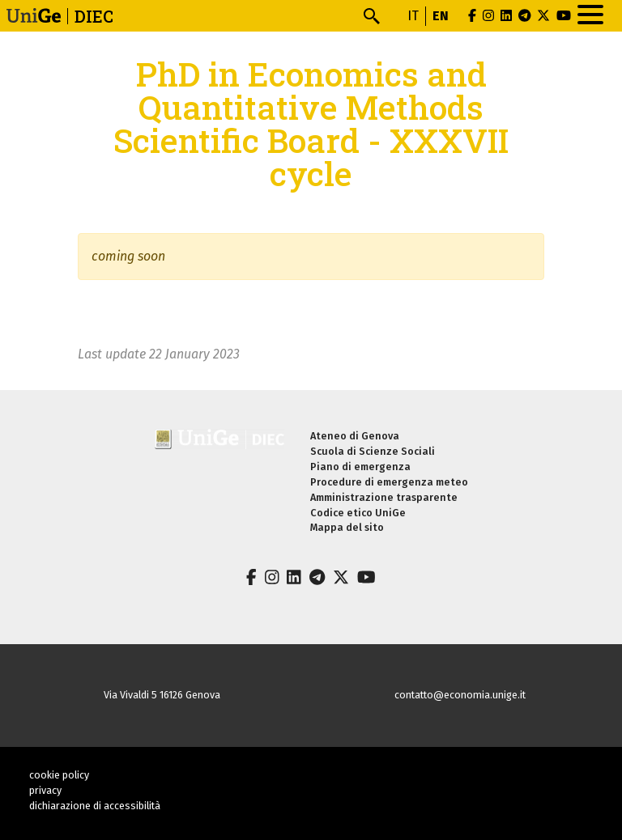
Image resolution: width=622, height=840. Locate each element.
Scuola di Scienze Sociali (373, 451)
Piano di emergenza (360, 467)
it (413, 16)
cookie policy (59, 775)
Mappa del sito (347, 527)
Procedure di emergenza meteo (389, 482)
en (441, 16)
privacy (45, 790)
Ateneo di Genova (355, 436)
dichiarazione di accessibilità (95, 806)
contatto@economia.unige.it (460, 695)
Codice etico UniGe (358, 513)
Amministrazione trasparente (384, 497)
